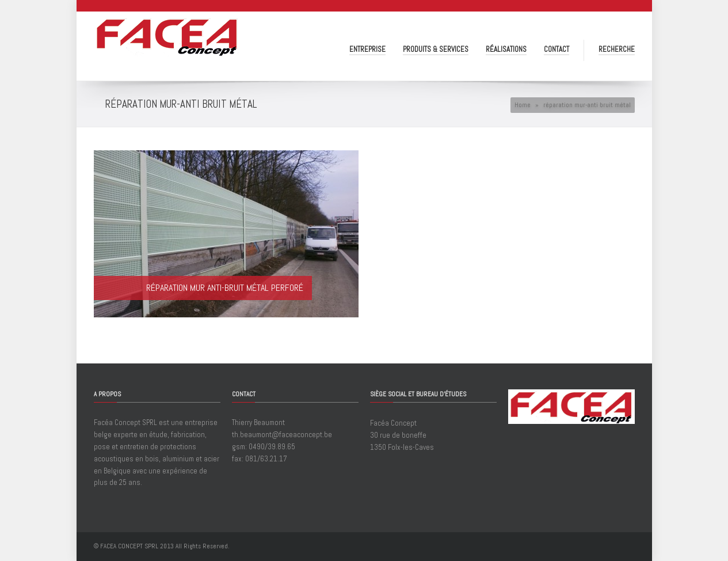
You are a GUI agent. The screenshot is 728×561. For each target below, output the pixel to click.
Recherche (617, 49)
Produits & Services (436, 49)
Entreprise (367, 49)
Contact (557, 49)
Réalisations (506, 49)
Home (523, 105)
